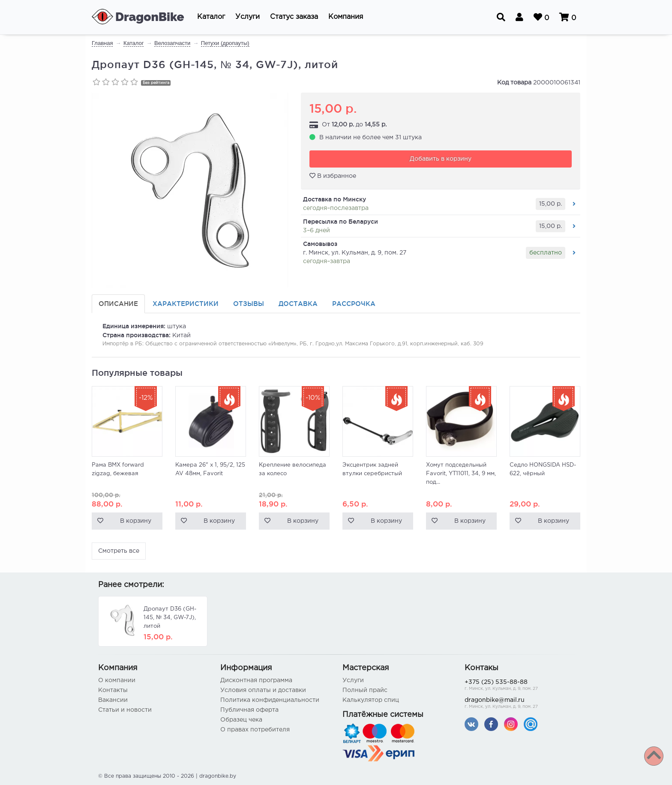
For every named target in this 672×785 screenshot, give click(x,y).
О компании (117, 680)
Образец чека (241, 720)
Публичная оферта (249, 710)
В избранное (333, 176)
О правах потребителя (255, 730)
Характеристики (186, 304)
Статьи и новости (125, 710)
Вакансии (113, 700)
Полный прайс (365, 690)
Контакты (113, 690)
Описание (118, 304)
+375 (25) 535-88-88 (519, 686)
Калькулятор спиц (371, 700)
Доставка (298, 304)
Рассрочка (354, 304)
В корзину (136, 521)
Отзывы (249, 304)
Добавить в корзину (441, 159)
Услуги (353, 680)
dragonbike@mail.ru (519, 704)
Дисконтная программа (256, 680)
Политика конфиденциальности (270, 700)
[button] (211, 17)
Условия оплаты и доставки (263, 690)
